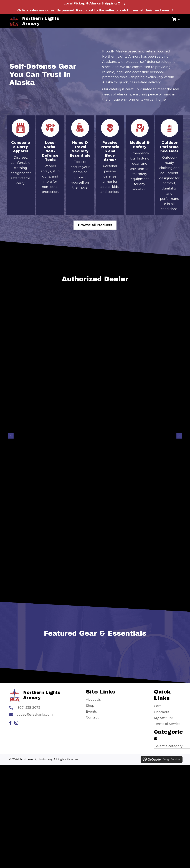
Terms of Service (167, 724)
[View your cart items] (176, 20)
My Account (164, 718)
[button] (10, 723)
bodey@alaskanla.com (35, 715)
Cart (157, 706)
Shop (90, 706)
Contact (92, 717)
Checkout (162, 712)
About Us (93, 700)
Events (91, 712)
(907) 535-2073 (28, 708)
